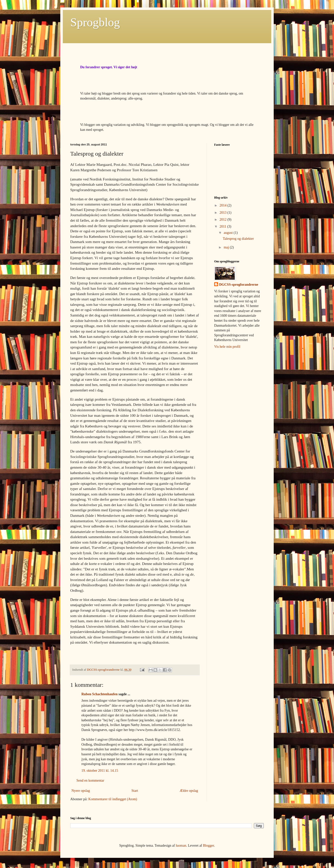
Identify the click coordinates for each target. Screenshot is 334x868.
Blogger (208, 846)
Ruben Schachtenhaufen (100, 694)
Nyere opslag (81, 791)
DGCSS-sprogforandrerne (239, 285)
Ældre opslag (189, 791)
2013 (224, 213)
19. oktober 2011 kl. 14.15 (100, 771)
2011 (223, 226)
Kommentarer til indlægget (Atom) (113, 799)
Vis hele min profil (227, 347)
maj (227, 247)
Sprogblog (95, 22)
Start (135, 791)
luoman (181, 846)
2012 (224, 220)
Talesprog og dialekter (238, 239)
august (229, 233)
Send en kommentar (90, 781)
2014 (224, 205)
